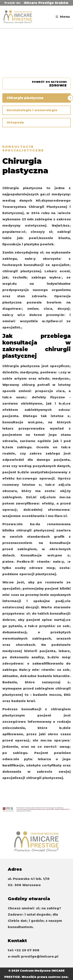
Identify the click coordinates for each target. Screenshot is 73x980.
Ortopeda (15, 122)
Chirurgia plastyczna (25, 98)
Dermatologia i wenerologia (32, 110)
